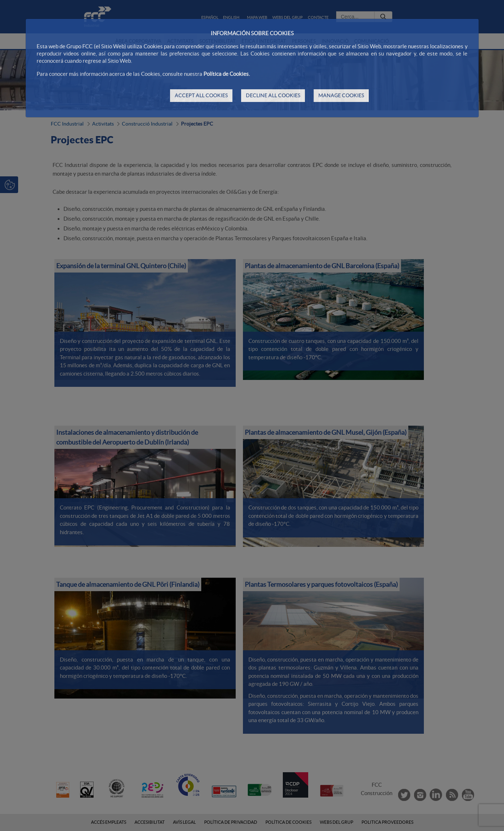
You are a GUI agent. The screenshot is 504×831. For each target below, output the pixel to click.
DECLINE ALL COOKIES (273, 95)
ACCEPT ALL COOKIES (201, 95)
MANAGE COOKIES (341, 95)
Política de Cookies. (227, 74)
